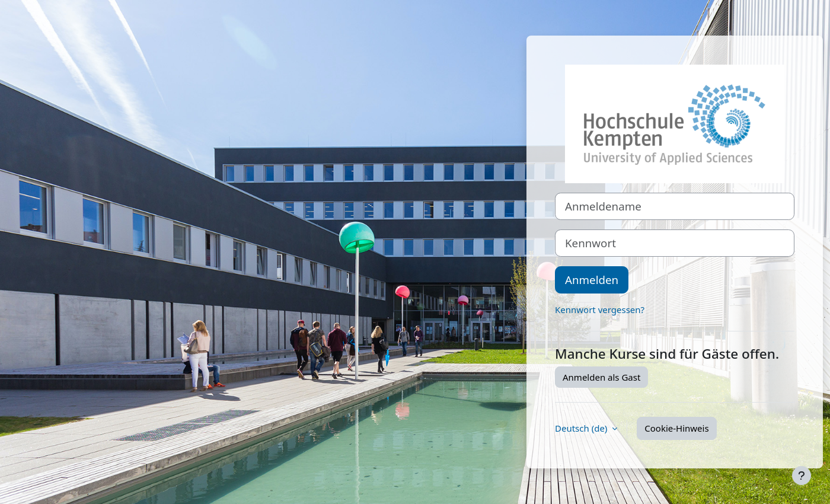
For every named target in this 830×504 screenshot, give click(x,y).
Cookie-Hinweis (676, 428)
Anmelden (592, 280)
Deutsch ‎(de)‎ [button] (582, 428)
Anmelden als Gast (601, 377)
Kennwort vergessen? (600, 310)
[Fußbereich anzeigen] (802, 476)
